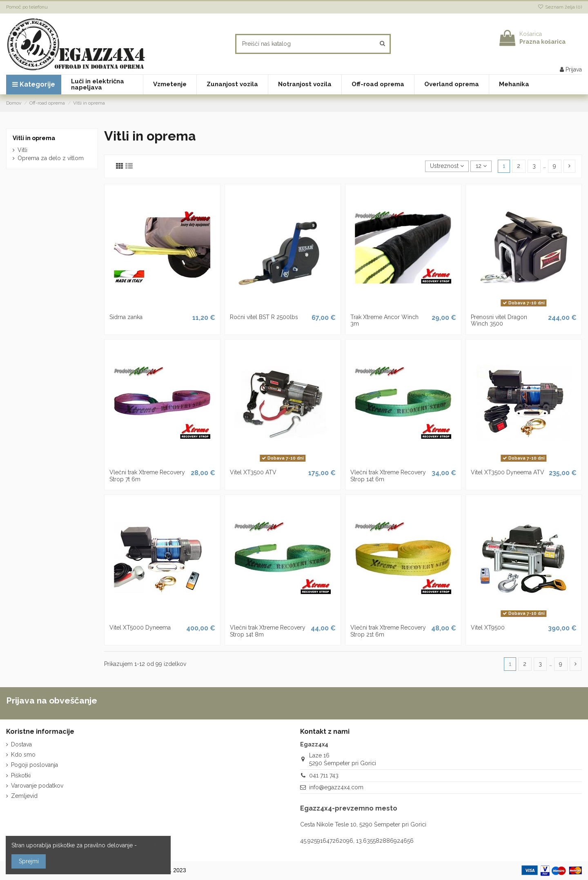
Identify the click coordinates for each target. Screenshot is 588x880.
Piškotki (21, 775)
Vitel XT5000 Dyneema (140, 628)
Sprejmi (29, 861)
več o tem (152, 845)
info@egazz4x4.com (336, 787)
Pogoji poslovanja (35, 765)
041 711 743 (324, 775)
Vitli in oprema (34, 138)
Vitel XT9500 (488, 628)
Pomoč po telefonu (27, 7)
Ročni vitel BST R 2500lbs (264, 317)
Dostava (21, 744)
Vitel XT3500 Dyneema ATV (508, 472)
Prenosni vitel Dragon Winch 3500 (499, 321)
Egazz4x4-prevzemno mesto (349, 808)
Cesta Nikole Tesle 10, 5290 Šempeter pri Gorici (363, 824)
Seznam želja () (560, 7)
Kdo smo (23, 755)
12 (481, 166)
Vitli (22, 150)
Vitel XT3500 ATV (253, 472)
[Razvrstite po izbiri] (447, 166)
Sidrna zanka (126, 317)
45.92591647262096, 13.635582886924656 (357, 841)
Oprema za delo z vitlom (51, 158)
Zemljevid (24, 796)
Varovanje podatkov (37, 786)
